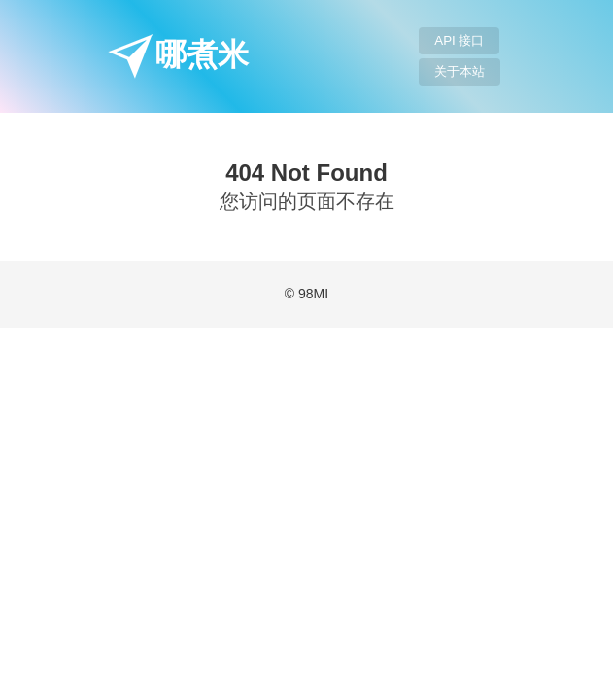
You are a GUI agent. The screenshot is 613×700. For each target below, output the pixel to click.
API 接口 (459, 40)
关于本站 (460, 71)
